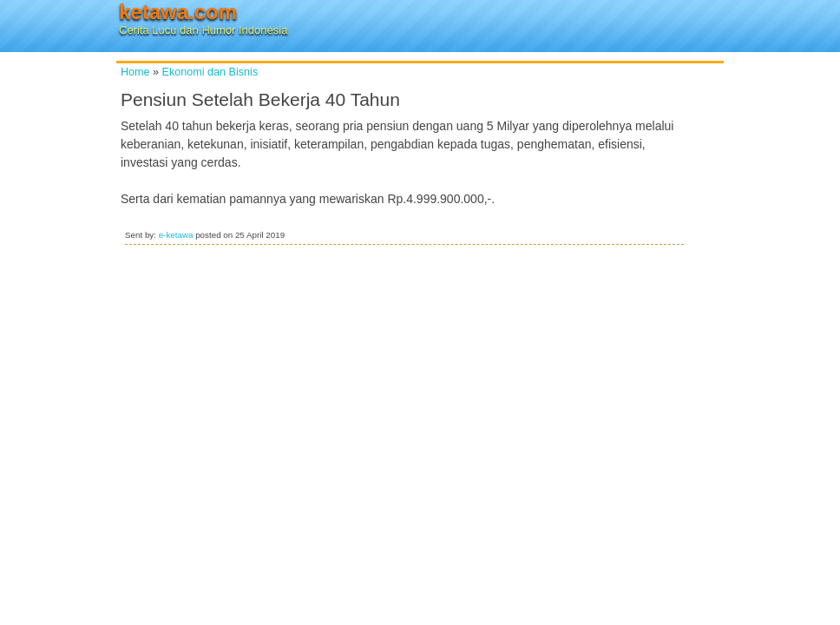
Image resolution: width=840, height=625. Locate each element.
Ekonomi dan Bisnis (210, 72)
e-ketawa (176, 235)
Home (135, 72)
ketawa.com (178, 12)
